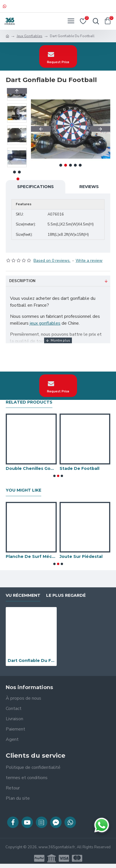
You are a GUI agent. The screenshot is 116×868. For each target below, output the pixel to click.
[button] (41, 129)
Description (22, 281)
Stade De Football (79, 468)
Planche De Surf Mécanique (31, 556)
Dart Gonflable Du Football (31, 661)
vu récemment (23, 595)
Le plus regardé (66, 595)
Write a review (89, 261)
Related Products (29, 402)
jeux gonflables (45, 323)
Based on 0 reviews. (52, 261)
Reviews (89, 187)
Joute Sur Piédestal (81, 556)
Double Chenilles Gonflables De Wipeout (31, 468)
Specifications (36, 187)
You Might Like (23, 490)
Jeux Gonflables (30, 36)
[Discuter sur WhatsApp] (102, 825)
